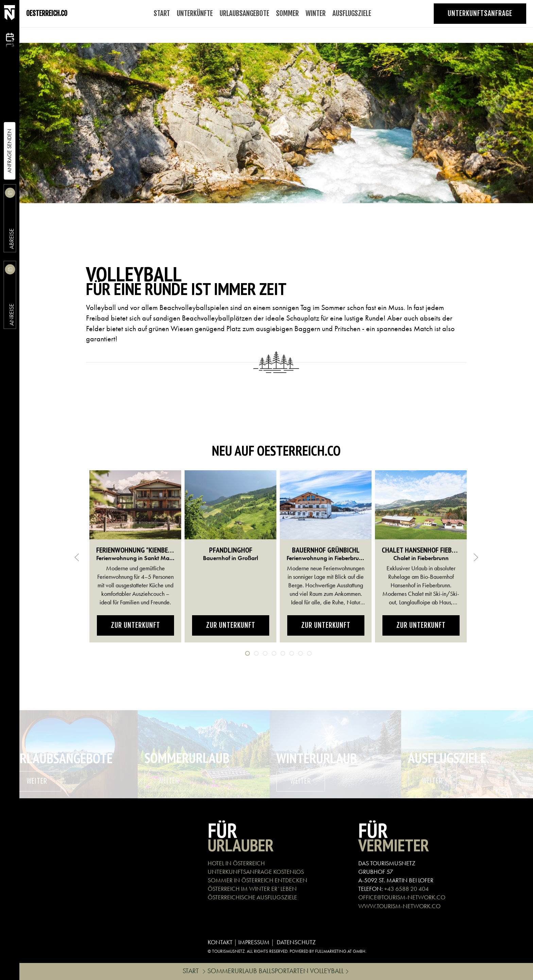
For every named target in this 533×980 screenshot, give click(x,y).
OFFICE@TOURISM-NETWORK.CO (402, 897)
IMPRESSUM (254, 942)
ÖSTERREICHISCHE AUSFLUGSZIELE (252, 897)
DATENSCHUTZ (296, 942)
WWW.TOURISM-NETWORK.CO (399, 906)
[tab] (247, 653)
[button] (77, 557)
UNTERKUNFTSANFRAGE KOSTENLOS (256, 872)
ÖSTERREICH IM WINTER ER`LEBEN (252, 889)
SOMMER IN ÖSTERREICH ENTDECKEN (257, 880)
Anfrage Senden (9, 151)
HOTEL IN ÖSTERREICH (236, 863)
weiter (37, 781)
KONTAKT (220, 942)
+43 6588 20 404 (406, 889)
